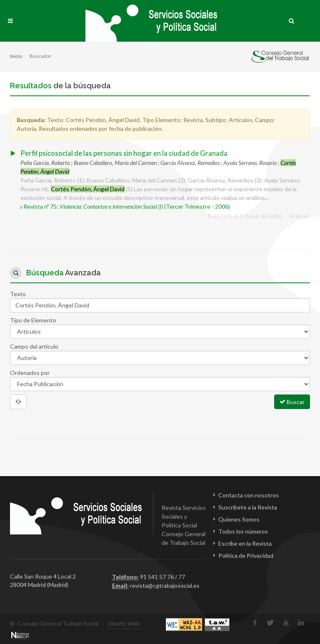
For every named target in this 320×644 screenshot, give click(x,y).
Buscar (292, 402)
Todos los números (243, 531)
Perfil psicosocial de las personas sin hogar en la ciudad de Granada (124, 153)
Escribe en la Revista (245, 543)
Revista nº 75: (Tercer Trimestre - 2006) (127, 206)
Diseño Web (124, 623)
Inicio (16, 56)
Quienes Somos (239, 519)
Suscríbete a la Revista (248, 507)
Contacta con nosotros (249, 495)
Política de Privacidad (246, 555)
